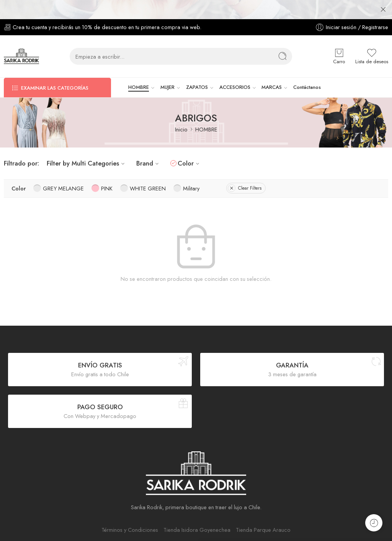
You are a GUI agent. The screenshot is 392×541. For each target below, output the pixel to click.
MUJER (167, 68)
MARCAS (272, 68)
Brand (149, 144)
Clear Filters (245, 169)
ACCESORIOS (235, 68)
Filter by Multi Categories (87, 144)
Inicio (181, 110)
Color (189, 144)
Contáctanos (307, 68)
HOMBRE (139, 68)
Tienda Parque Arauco (263, 511)
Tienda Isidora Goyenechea (197, 511)
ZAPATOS (197, 68)
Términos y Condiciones (130, 511)
